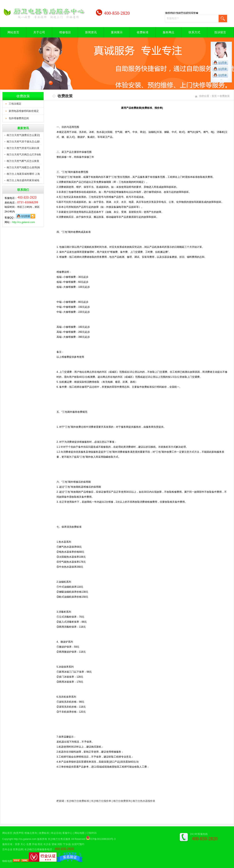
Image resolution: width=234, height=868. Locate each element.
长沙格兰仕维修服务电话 (38, 849)
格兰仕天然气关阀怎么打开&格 (24, 155)
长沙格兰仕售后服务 (59, 839)
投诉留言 (220, 32)
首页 (214, 96)
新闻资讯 (91, 32)
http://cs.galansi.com (23, 222)
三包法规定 (15, 104)
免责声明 (19, 833)
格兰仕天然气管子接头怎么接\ (23, 142)
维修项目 (65, 32)
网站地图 (79, 833)
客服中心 (67, 833)
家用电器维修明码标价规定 (24, 111)
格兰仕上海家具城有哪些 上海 (23, 174)
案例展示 (117, 32)
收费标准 (143, 32)
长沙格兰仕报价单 (101, 801)
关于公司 (39, 32)
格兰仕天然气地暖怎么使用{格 (23, 167)
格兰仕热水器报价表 (144, 801)
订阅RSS (91, 833)
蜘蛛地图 (7, 861)
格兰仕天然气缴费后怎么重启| (23, 135)
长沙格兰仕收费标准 (78, 801)
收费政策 (225, 96)
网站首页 (13, 32)
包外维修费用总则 (19, 118)
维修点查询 (31, 833)
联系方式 (194, 32)
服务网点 (169, 32)
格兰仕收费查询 (122, 801)
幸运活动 (56, 833)
